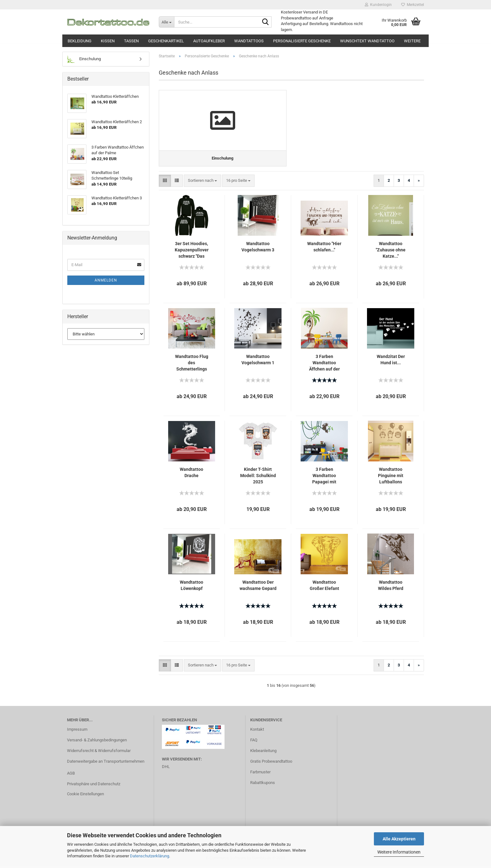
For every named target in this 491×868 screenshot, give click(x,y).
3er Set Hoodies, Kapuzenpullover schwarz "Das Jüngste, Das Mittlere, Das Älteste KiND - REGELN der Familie (192, 252)
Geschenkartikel (166, 41)
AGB (71, 775)
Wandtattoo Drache (191, 474)
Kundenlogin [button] (378, 5)
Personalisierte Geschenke (302, 41)
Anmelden (106, 280)
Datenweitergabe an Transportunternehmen (106, 763)
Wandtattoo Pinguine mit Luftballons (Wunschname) (391, 478)
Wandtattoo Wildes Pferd (391, 587)
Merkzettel (413, 5)
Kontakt (257, 731)
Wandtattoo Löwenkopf (191, 587)
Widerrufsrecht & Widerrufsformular (99, 752)
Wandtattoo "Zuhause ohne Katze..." (391, 252)
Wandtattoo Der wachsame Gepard (258, 587)
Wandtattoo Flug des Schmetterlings (192, 365)
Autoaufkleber (209, 41)
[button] (165, 183)
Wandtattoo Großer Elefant (324, 587)
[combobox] (202, 183)
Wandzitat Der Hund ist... (391, 361)
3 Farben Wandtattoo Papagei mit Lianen (324, 478)
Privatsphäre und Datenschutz (94, 786)
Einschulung (84, 59)
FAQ (254, 742)
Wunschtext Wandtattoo (367, 41)
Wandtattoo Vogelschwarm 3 (258, 249)
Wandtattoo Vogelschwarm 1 (258, 361)
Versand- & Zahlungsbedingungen (97, 742)
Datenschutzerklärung (150, 856)
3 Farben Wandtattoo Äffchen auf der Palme (324, 365)
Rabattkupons (263, 784)
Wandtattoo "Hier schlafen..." (324, 249)
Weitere (412, 41)
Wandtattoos (249, 41)
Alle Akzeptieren (399, 839)
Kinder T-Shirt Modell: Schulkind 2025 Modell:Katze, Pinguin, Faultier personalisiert (258, 478)
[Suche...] (166, 22)
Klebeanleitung (263, 752)
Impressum (77, 731)
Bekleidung (80, 41)
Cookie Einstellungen (85, 796)
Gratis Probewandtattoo (271, 763)
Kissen (108, 41)
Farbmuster (260, 774)
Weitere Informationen (399, 852)
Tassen (131, 41)
